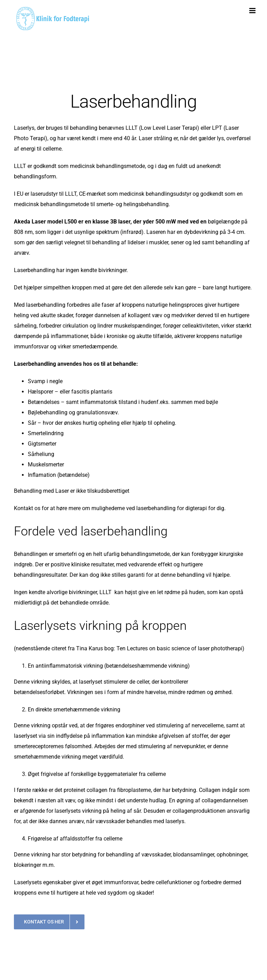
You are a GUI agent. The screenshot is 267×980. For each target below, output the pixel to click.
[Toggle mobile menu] (253, 11)
